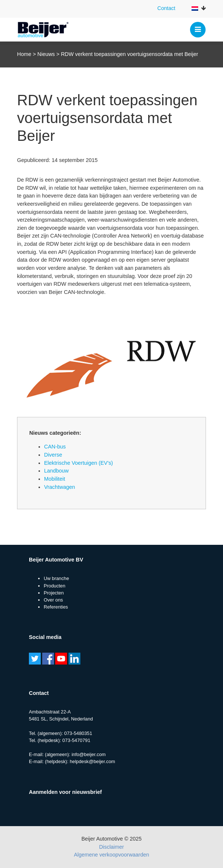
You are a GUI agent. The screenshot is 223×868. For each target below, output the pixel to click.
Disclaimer (111, 847)
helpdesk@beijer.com (92, 761)
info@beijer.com (89, 754)
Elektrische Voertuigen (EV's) (79, 463)
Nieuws (46, 54)
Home (24, 54)
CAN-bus (55, 447)
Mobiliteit (55, 479)
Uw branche (56, 578)
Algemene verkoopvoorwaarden (111, 855)
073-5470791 (76, 740)
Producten (54, 586)
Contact (166, 8)
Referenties (56, 607)
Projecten (54, 593)
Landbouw (56, 471)
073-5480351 (78, 733)
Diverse (53, 455)
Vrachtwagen (59, 487)
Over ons (53, 600)
